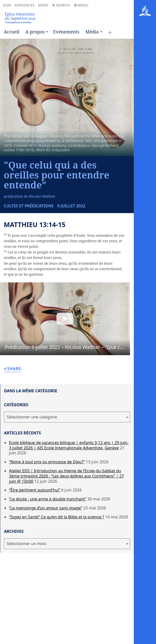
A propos (35, 32)
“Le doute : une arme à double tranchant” (48, 499)
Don (7, 5)
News (43, 5)
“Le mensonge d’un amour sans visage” (46, 508)
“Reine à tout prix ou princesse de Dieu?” (47, 462)
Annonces (24, 5)
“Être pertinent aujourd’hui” (35, 490)
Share (12, 369)
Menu (81, 5)
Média (92, 32)
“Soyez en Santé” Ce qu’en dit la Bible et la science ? (57, 517)
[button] (65, 319)
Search (61, 5)
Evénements (66, 32)
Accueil (11, 32)
